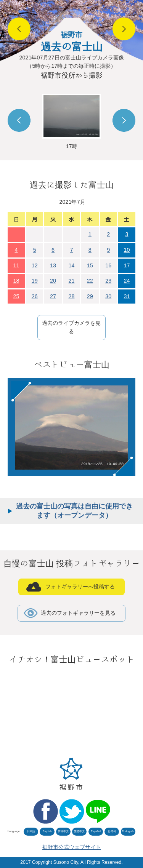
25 (16, 296)
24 (127, 281)
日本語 (31, 831)
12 (35, 265)
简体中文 (63, 831)
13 (53, 265)
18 (16, 281)
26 (35, 296)
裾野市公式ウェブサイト (72, 847)
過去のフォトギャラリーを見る (78, 613)
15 (90, 265)
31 (127, 296)
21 (71, 281)
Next (124, 120)
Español (96, 831)
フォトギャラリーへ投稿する (80, 587)
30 (108, 296)
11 (16, 265)
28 (71, 296)
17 (127, 265)
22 (90, 281)
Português (128, 831)
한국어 (112, 831)
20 (53, 281)
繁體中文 (79, 831)
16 (108, 265)
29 (90, 296)
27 (53, 296)
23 (108, 281)
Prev (19, 120)
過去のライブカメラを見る (71, 327)
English (47, 831)
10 (127, 250)
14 (71, 265)
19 (35, 281)
